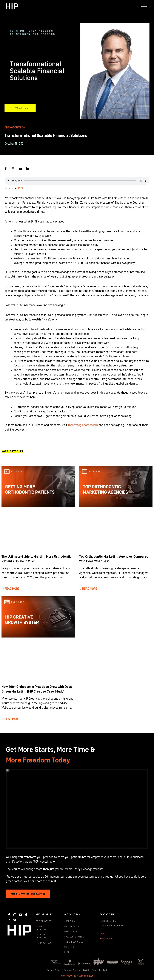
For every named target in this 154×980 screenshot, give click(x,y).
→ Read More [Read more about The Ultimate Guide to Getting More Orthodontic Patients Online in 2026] (11, 589)
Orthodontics (44, 922)
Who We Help (72, 927)
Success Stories (74, 937)
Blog (67, 952)
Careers (69, 947)
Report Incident (100, 970)
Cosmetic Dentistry (42, 928)
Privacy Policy (54, 970)
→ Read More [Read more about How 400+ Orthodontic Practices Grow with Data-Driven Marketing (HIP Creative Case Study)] (11, 719)
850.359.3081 (107, 939)
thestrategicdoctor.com (83, 425)
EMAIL (103, 934)
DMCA (86, 970)
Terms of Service (72, 970)
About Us (70, 922)
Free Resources (74, 942)
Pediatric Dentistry (42, 936)
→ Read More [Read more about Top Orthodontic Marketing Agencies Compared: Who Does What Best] (88, 589)
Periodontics (44, 943)
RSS (20, 188)
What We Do (71, 932)
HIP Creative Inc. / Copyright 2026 (77, 976)
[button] (144, 6)
